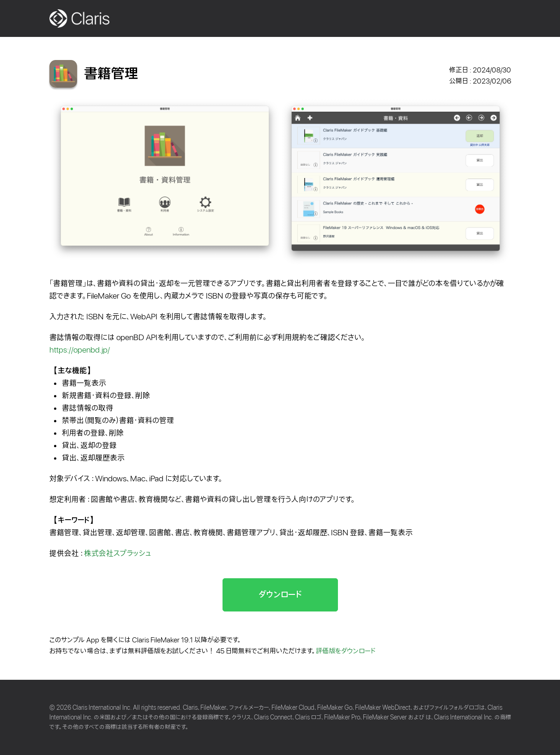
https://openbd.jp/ (80, 350)
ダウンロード (280, 595)
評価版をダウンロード (346, 651)
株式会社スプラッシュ (117, 554)
